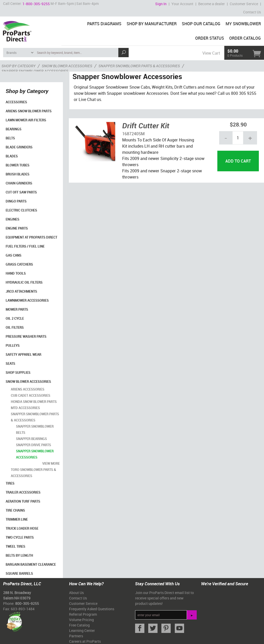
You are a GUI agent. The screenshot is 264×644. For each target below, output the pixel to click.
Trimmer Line (17, 519)
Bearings (14, 129)
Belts (10, 138)
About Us (76, 593)
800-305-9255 (27, 603)
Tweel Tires (15, 546)
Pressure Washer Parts (26, 336)
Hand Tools (16, 273)
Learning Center (82, 630)
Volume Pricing (81, 620)
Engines (13, 219)
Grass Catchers (19, 264)
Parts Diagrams (104, 24)
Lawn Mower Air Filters (26, 120)
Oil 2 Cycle (15, 318)
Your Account (182, 4)
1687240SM (133, 134)
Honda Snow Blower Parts (34, 402)
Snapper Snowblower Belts (35, 429)
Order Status (210, 38)
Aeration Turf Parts (23, 501)
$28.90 (238, 124)
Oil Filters (15, 327)
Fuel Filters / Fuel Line (25, 246)
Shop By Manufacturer (152, 24)
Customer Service (244, 4)
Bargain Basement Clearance (31, 564)
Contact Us (252, 12)
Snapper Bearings (31, 439)
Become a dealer (212, 4)
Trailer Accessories (23, 492)
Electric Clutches (21, 210)
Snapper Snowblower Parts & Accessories (35, 417)
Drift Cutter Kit (146, 125)
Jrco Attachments (21, 291)
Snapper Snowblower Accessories (35, 454)
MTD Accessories (25, 408)
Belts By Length (19, 555)
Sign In (161, 4)
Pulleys (13, 345)
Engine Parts (17, 228)
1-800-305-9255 (36, 4)
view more (51, 463)
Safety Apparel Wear (23, 354)
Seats (10, 363)
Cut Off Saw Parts (21, 192)
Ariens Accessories (28, 389)
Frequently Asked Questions (92, 609)
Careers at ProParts (85, 641)
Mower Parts (17, 309)
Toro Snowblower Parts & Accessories (34, 473)
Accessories (16, 102)
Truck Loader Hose (22, 528)
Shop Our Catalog (201, 24)
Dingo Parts (16, 201)
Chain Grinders (19, 183)
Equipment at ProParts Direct (31, 237)
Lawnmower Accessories (27, 300)
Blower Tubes (18, 165)
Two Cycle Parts (20, 537)
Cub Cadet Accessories (31, 395)
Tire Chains (15, 510)
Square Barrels (19, 573)
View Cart (211, 53)
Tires (10, 483)
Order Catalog (245, 38)
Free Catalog (79, 625)
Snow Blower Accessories (28, 382)
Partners (76, 636)
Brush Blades (18, 174)
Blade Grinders (19, 147)
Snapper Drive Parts (34, 445)
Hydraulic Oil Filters (24, 282)
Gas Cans (14, 255)
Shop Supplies (18, 372)
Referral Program (83, 614)
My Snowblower (243, 24)
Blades (12, 156)
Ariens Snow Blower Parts (29, 111)
